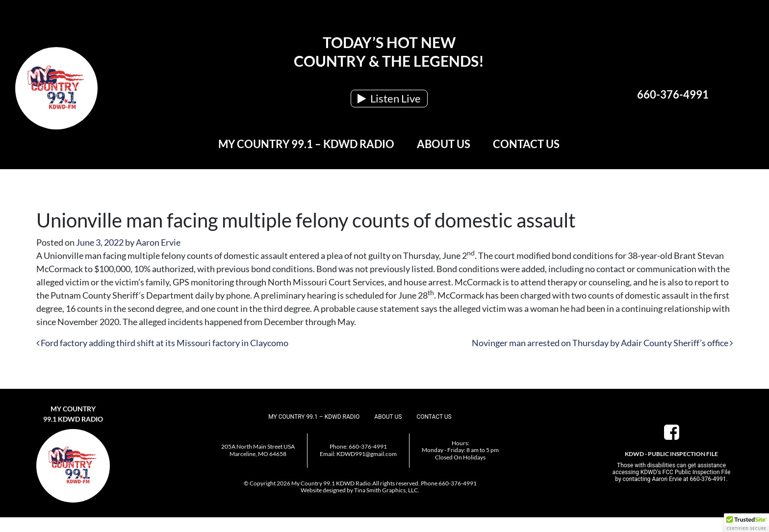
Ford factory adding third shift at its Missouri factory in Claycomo (162, 343)
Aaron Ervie (158, 242)
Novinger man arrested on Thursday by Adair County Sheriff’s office (602, 343)
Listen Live (389, 98)
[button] (746, 523)
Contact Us (526, 144)
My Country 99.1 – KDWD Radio (306, 144)
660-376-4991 (673, 94)
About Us (444, 144)
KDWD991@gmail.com (367, 454)
